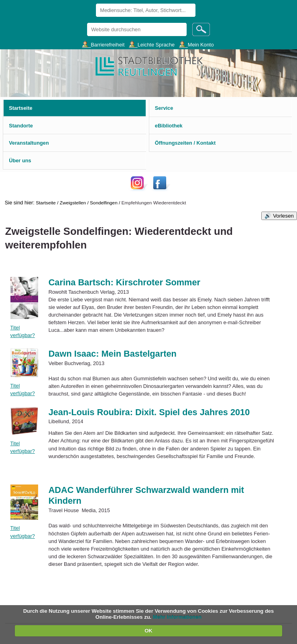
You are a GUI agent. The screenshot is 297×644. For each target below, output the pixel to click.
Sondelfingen (104, 203)
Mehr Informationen (177, 617)
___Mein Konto (196, 44)
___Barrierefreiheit (103, 44)
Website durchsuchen (87, 23)
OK (148, 631)
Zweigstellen (73, 203)
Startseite (46, 203)
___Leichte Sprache (152, 44)
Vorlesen (283, 216)
